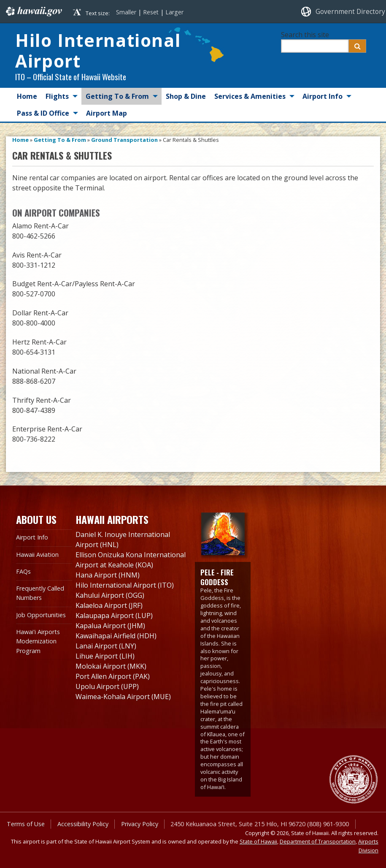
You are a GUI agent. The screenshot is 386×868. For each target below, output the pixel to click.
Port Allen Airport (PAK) (113, 676)
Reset (151, 12)
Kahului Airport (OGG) (110, 595)
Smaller (126, 12)
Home (27, 96)
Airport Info (323, 96)
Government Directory (350, 12)
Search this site (305, 35)
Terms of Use (26, 824)
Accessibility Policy (83, 824)
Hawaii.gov (33, 11)
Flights (57, 96)
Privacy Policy (140, 824)
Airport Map (107, 113)
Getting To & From (117, 96)
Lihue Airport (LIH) (105, 656)
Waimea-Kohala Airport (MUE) (123, 697)
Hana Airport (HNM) (108, 575)
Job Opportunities (41, 615)
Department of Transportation (318, 841)
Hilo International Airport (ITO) (125, 585)
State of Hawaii (258, 841)
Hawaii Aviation (37, 555)
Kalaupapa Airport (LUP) (114, 616)
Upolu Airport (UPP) (107, 686)
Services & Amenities (250, 96)
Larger (174, 12)
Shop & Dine (186, 96)
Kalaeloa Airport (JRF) (109, 605)
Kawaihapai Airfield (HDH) (116, 636)
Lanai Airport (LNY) (106, 646)
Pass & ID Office (43, 113)
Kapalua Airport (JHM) (110, 626)
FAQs (23, 571)
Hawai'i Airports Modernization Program (38, 641)
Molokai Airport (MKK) (111, 666)
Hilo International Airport (98, 50)
